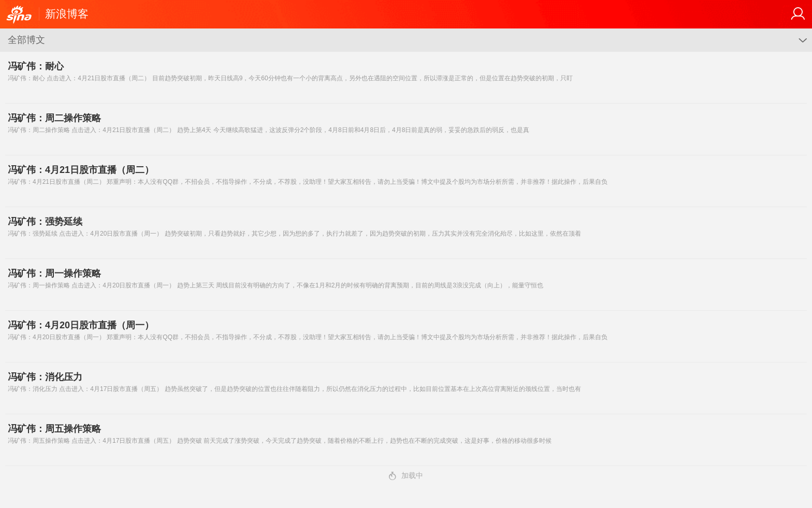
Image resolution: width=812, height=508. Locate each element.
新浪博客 (67, 14)
